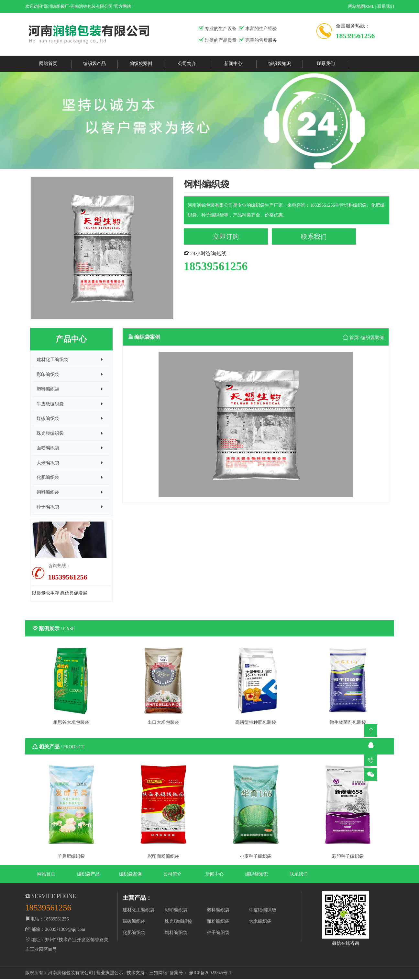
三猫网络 (158, 973)
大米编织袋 (260, 922)
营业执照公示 (110, 973)
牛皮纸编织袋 (262, 911)
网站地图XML (361, 6)
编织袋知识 (280, 64)
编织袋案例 (141, 64)
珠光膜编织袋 (178, 922)
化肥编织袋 (134, 933)
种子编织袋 (218, 933)
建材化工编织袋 (138, 911)
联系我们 (386, 6)
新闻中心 (233, 64)
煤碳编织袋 (134, 922)
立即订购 (226, 237)
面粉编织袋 (218, 922)
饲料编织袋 (176, 933)
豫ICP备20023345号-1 (210, 973)
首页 (354, 338)
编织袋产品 (94, 64)
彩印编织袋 (176, 911)
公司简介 (187, 64)
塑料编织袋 (218, 911)
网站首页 (48, 64)
